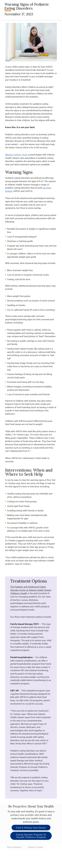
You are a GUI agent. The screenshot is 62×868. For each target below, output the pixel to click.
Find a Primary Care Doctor (31, 828)
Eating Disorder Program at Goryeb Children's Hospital (31, 836)
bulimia (9, 191)
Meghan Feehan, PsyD (16, 155)
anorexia (47, 188)
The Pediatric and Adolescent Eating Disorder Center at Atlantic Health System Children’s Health (31, 590)
